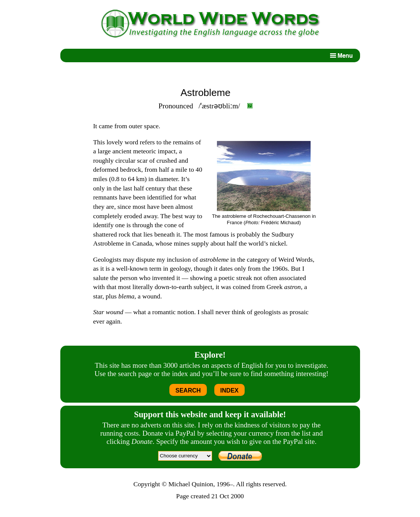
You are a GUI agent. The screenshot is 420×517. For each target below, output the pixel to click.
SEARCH (188, 390)
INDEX (229, 390)
